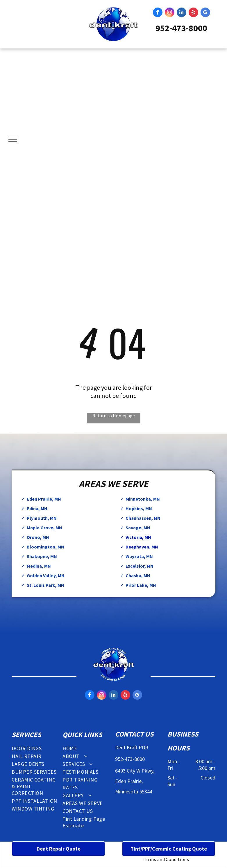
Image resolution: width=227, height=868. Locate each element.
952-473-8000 (181, 28)
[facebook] (158, 13)
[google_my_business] (205, 13)
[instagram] (170, 13)
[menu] (13, 139)
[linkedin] (182, 13)
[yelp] (193, 13)
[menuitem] (36, 748)
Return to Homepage (114, 416)
